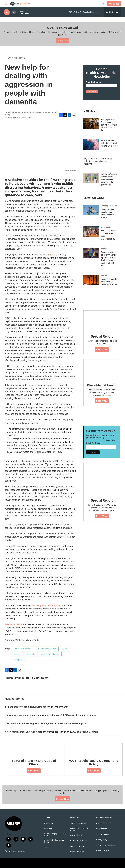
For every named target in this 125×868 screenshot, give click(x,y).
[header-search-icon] (103, 4)
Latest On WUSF (94, 198)
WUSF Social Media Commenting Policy (94, 763)
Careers (47, 847)
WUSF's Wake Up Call (62, 28)
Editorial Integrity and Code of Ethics (34, 763)
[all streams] (113, 12)
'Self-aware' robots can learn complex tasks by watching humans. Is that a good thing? (109, 179)
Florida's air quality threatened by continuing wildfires (109, 282)
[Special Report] (102, 321)
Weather (104, 275)
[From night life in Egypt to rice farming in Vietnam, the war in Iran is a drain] (91, 123)
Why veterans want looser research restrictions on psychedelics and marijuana (99, 161)
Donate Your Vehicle (104, 818)
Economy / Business (109, 206)
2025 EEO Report (77, 846)
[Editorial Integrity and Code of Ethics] (34, 749)
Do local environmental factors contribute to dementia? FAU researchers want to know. (50, 715)
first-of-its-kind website (44, 255)
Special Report (102, 336)
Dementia (31, 654)
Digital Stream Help (78, 852)
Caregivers (18, 660)
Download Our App (104, 829)
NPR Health (91, 111)
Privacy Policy (102, 840)
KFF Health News (13, 624)
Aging (65, 649)
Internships (74, 818)
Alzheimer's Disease (50, 654)
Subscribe (63, 41)
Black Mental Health (102, 385)
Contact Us (49, 823)
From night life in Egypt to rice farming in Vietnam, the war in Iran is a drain (109, 125)
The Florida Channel (78, 823)
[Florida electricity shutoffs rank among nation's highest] (91, 210)
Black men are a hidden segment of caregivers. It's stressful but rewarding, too (46, 723)
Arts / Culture (106, 227)
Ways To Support (103, 834)
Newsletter (48, 829)
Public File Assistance (79, 841)
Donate (115, 4)
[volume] (14, 12)
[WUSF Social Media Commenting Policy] (94, 749)
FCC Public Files (77, 835)
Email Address (94, 443)
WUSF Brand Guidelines (106, 845)
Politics (104, 249)
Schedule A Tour (102, 851)
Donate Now (63, 799)
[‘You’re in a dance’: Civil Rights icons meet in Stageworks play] (91, 232)
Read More (102, 349)
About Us (48, 818)
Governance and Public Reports (79, 829)
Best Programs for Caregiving (46, 605)
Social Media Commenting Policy (54, 841)
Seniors (17, 654)
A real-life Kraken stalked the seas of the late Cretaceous (109, 143)
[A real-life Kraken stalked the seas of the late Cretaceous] (91, 144)
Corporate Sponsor (104, 823)
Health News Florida (15, 58)
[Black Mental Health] (102, 370)
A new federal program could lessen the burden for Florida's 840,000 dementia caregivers (52, 732)
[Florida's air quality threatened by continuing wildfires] (91, 280)
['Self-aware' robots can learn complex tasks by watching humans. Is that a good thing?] (91, 178)
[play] (7, 12)
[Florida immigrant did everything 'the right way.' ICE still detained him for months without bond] (91, 253)
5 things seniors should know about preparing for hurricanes (37, 707)
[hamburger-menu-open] (6, 4)
